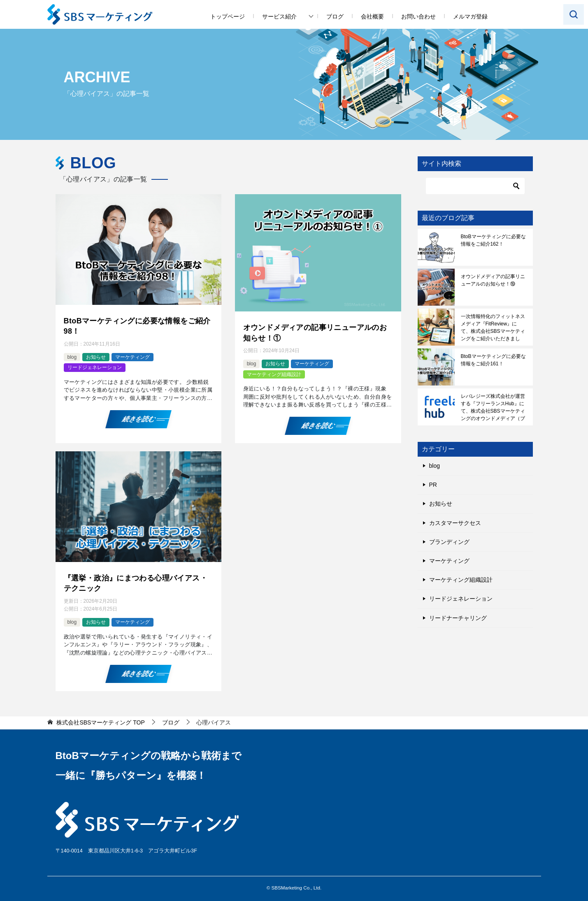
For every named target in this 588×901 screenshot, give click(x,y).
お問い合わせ (418, 16)
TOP (100, 722)
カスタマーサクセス (455, 523)
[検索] (475, 186)
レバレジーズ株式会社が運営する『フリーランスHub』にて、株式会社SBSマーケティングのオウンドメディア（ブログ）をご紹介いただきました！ (493, 407)
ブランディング (449, 542)
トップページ (228, 16)
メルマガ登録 (470, 16)
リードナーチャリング (458, 618)
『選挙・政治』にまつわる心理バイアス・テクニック (136, 583)
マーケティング (132, 357)
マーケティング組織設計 (274, 374)
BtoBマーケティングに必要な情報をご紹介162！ (493, 240)
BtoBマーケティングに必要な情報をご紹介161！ (493, 360)
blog (72, 357)
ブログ (335, 16)
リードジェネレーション (95, 367)
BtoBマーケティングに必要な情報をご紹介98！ (137, 326)
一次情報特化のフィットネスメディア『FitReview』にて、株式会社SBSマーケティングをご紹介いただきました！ (493, 327)
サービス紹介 (279, 16)
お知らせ (96, 357)
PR (433, 485)
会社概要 (372, 16)
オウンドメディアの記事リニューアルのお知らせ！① (315, 333)
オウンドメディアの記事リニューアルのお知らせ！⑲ (493, 280)
